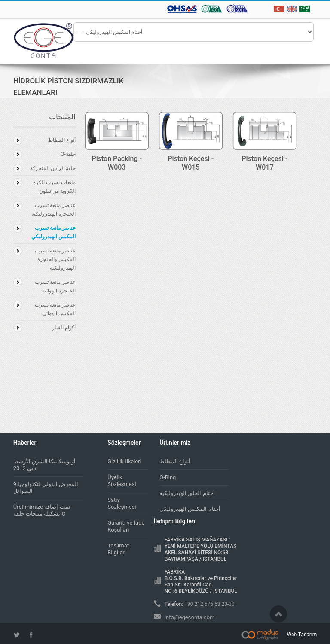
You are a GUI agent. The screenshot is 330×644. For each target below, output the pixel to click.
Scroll (278, 614)
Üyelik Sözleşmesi (122, 481)
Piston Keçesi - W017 (264, 163)
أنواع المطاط (62, 140)
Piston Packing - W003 (117, 163)
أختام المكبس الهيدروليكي (190, 509)
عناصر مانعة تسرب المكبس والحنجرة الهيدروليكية (55, 259)
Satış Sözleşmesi (122, 503)
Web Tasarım (302, 635)
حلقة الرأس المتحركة (53, 168)
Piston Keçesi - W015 (191, 163)
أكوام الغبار (64, 328)
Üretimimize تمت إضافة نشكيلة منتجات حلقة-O (42, 510)
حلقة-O (68, 154)
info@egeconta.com (190, 617)
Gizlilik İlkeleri (124, 461)
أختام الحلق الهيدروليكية (187, 493)
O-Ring (168, 477)
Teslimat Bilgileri (118, 549)
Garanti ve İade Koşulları (126, 526)
